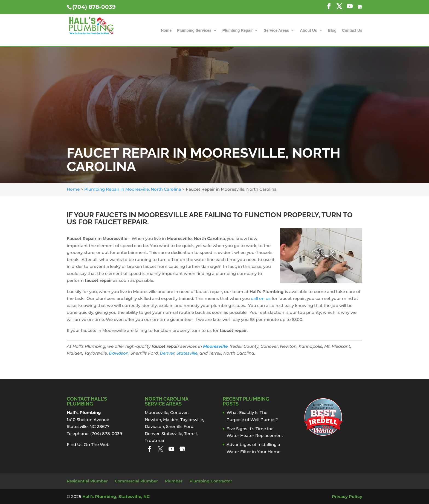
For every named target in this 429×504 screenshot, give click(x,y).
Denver (167, 353)
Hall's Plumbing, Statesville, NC (116, 496)
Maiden (171, 420)
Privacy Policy (347, 496)
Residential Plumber (87, 481)
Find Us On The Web (88, 444)
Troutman (155, 440)
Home (166, 31)
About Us (308, 31)
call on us (261, 298)
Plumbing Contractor (211, 481)
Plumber (174, 481)
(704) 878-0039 (94, 7)
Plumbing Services (194, 31)
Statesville (187, 353)
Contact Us (352, 31)
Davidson (119, 353)
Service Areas (276, 31)
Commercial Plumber (136, 481)
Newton (153, 420)
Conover (179, 412)
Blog (332, 31)
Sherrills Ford (180, 426)
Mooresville (215, 346)
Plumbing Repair (238, 31)
